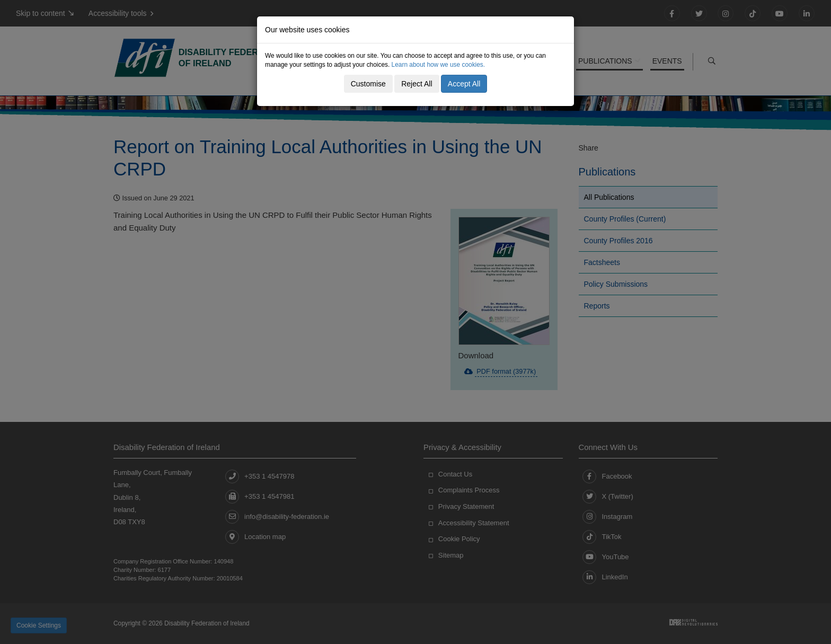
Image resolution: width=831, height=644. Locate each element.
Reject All (417, 84)
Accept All (464, 84)
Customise (368, 84)
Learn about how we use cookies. (439, 65)
